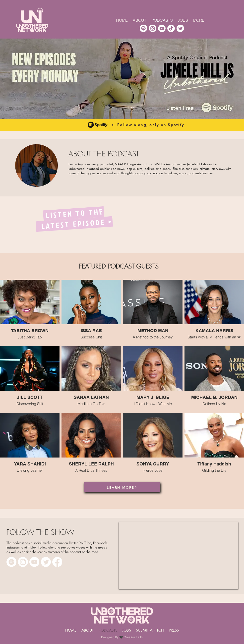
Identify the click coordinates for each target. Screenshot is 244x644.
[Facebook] (57, 562)
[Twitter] (180, 28)
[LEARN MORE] (122, 487)
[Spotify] (143, 28)
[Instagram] (153, 28)
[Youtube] (162, 28)
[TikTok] (171, 28)
